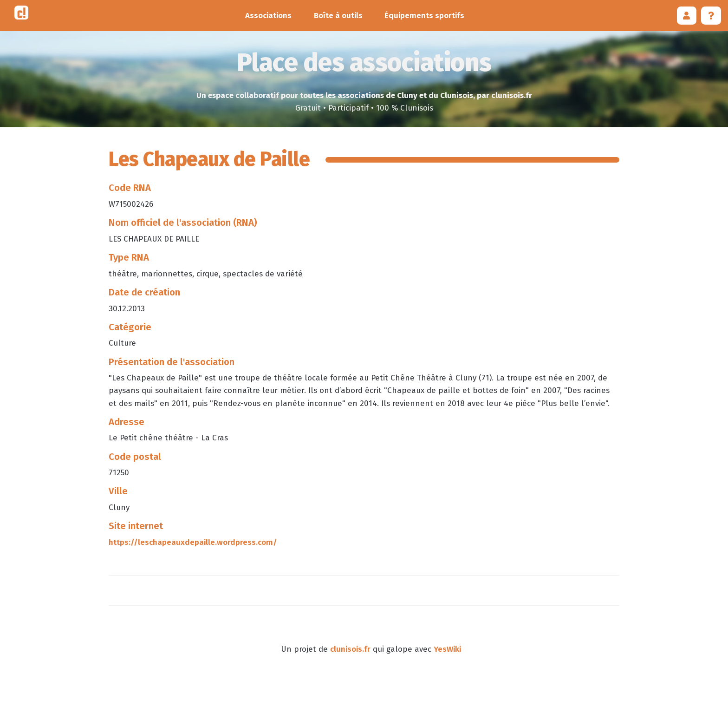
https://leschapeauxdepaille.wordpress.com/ (193, 542)
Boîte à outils (338, 16)
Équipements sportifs (424, 16)
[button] (687, 16)
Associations (268, 16)
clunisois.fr (350, 649)
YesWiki (447, 649)
